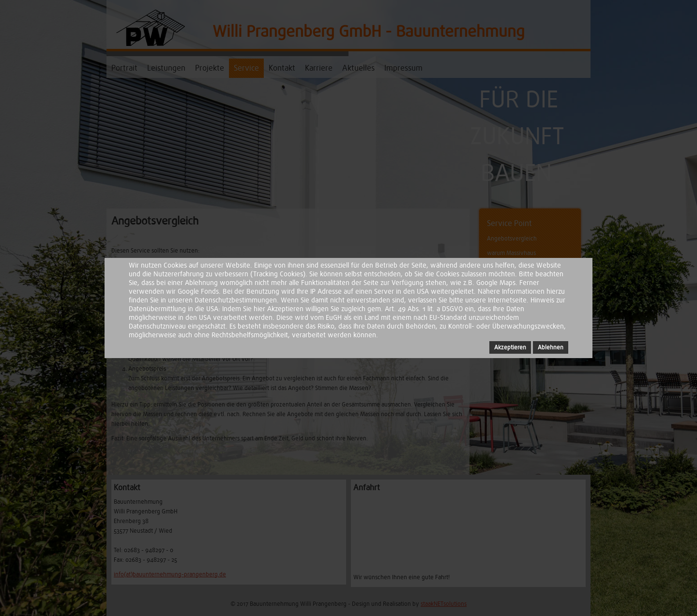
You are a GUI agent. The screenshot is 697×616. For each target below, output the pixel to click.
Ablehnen (551, 347)
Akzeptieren (510, 347)
